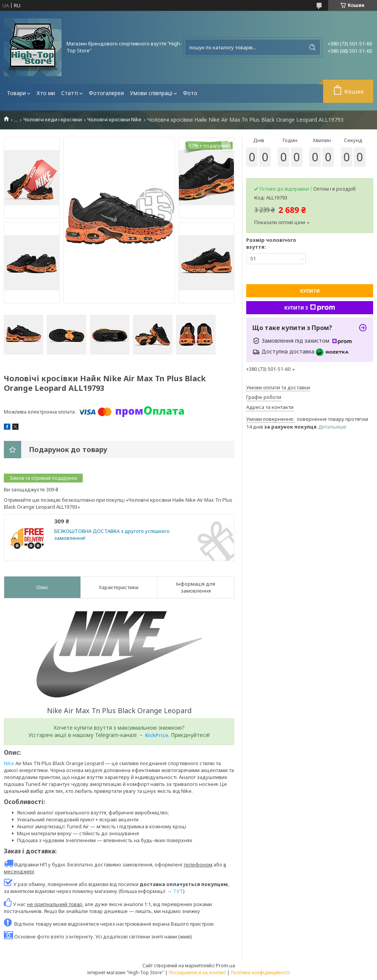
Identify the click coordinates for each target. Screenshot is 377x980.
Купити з (310, 308)
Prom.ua (225, 965)
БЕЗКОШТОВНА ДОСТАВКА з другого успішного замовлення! (112, 535)
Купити (310, 291)
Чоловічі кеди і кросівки (53, 120)
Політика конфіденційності (260, 972)
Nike (9, 763)
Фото (190, 93)
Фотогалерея (106, 93)
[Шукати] (312, 47)
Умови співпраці (151, 93)
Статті (70, 93)
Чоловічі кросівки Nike (114, 120)
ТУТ (178, 891)
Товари (16, 93)
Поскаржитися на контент (197, 972)
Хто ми (46, 93)
